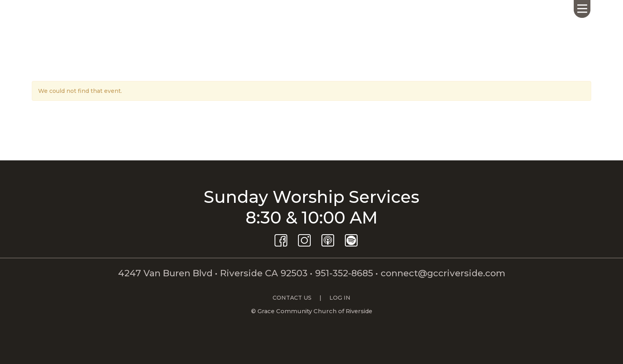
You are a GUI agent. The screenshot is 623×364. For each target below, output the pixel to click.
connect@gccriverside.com (443, 273)
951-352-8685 (344, 273)
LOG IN (340, 298)
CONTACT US (292, 298)
